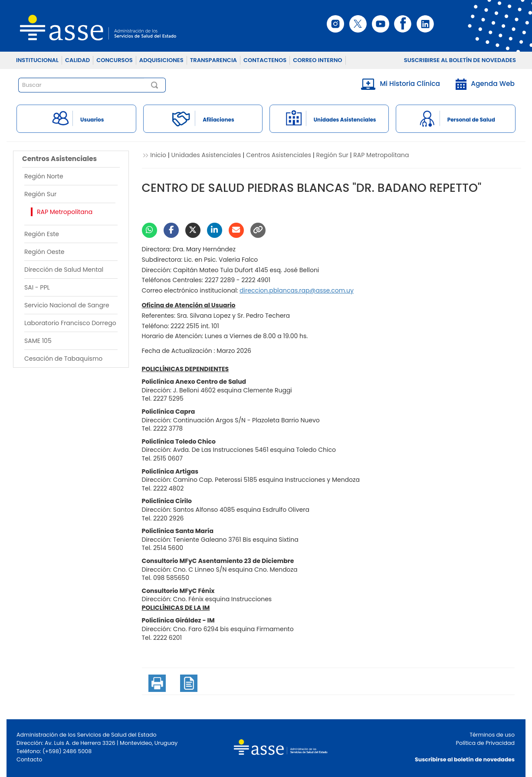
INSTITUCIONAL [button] (37, 60)
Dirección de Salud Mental (64, 270)
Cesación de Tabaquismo (63, 359)
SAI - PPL (37, 287)
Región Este (42, 234)
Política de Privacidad (485, 743)
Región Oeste (44, 252)
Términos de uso (492, 735)
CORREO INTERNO (317, 60)
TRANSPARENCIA (213, 60)
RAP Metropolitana (65, 212)
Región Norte (44, 176)
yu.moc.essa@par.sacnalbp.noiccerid (297, 290)
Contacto (29, 759)
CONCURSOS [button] (115, 60)
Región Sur (40, 194)
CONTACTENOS (265, 60)
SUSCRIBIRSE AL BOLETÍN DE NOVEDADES (460, 60)
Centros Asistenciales (279, 155)
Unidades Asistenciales (206, 155)
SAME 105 (38, 341)
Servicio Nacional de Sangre (67, 305)
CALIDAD (77, 60)
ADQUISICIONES (161, 60)
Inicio (158, 155)
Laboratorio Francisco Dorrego (70, 323)
